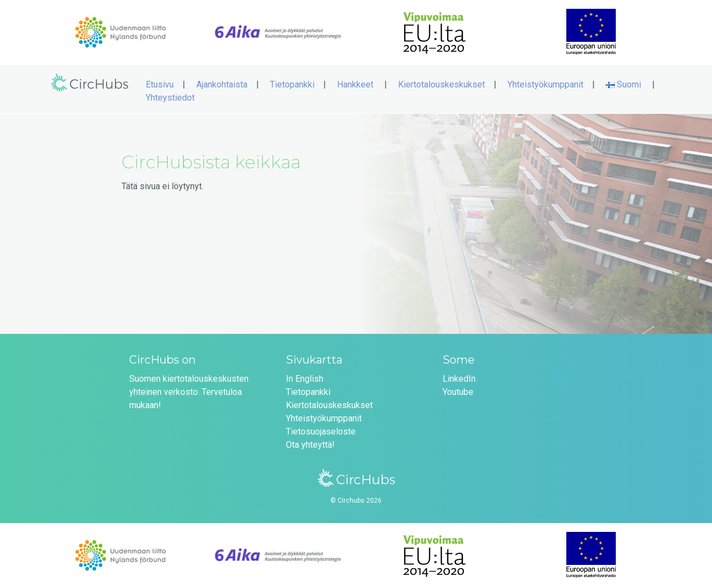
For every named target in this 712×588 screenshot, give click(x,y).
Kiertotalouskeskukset (441, 84)
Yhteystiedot (170, 98)
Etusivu (160, 84)
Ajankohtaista (222, 84)
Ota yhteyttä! (310, 445)
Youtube (458, 392)
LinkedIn (459, 379)
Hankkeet (355, 84)
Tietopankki (292, 84)
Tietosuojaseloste (321, 432)
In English (305, 379)
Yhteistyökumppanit (545, 84)
